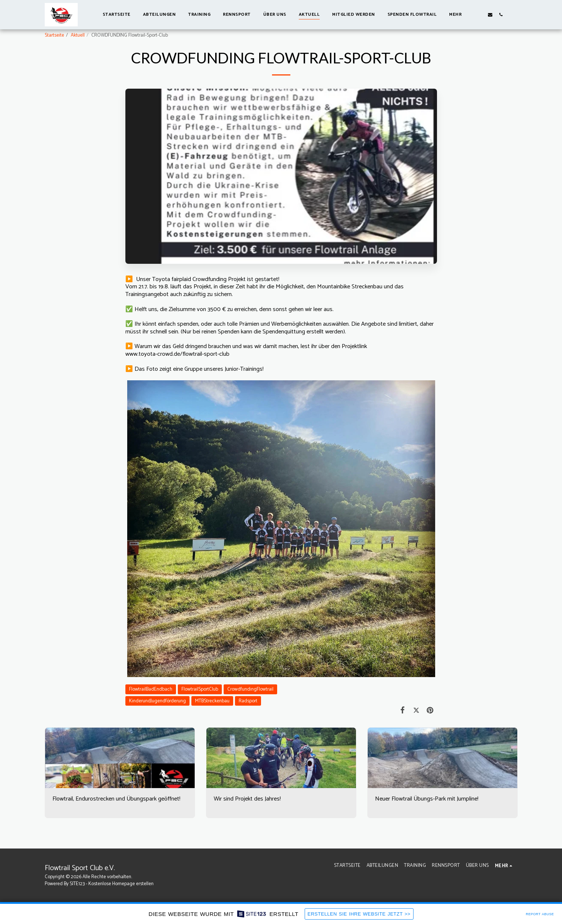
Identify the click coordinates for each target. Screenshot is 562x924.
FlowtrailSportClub (200, 689)
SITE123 (77, 884)
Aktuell (78, 35)
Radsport (248, 701)
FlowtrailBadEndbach (151, 689)
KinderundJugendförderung (157, 701)
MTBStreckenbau (212, 701)
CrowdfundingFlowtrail (250, 689)
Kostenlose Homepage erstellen (121, 884)
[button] (479, 14)
